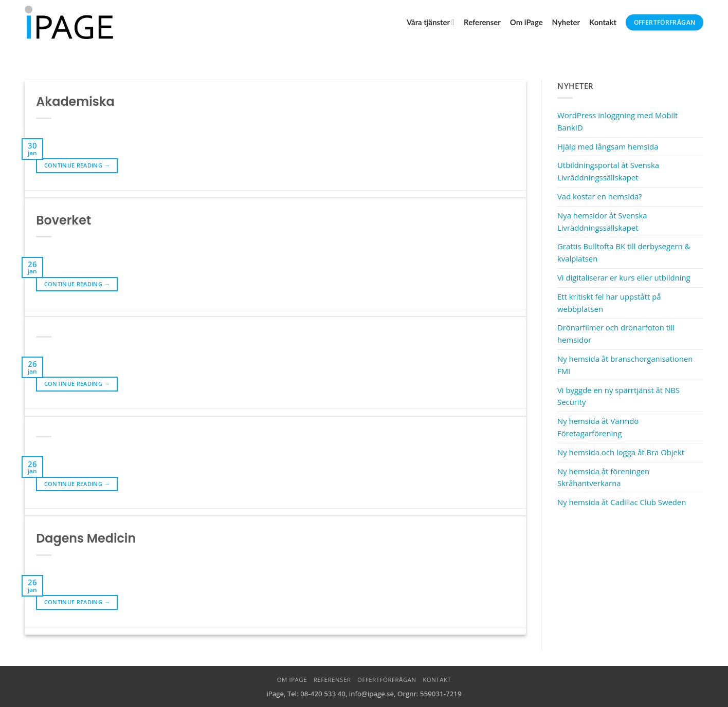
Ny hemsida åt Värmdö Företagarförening (598, 427)
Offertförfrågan (387, 680)
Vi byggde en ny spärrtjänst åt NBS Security (618, 396)
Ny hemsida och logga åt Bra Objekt (621, 452)
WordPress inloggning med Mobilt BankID (617, 121)
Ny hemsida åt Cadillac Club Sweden (622, 502)
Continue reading (77, 165)
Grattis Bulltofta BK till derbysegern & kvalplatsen (624, 252)
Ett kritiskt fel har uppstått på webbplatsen (609, 303)
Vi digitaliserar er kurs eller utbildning (624, 277)
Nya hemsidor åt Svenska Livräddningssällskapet (602, 221)
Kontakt (603, 22)
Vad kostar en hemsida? (600, 196)
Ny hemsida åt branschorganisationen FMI (625, 365)
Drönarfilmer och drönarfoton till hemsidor (616, 333)
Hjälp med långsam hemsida (608, 146)
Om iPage (526, 22)
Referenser (482, 22)
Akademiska (75, 101)
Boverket (63, 220)
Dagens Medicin (86, 538)
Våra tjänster (431, 22)
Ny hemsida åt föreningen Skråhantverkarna (603, 477)
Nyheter (566, 22)
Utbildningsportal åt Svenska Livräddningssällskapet (608, 171)
